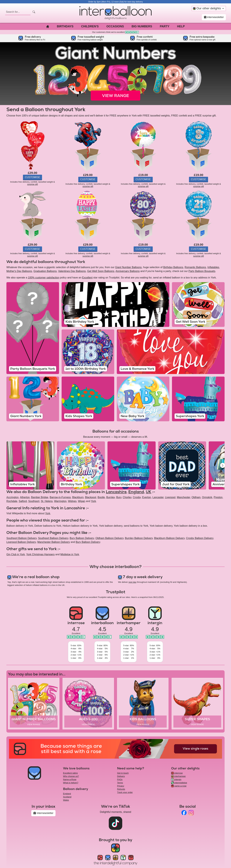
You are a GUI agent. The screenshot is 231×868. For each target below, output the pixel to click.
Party (165, 26)
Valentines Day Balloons (72, 271)
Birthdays (65, 26)
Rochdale (12, 501)
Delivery (121, 776)
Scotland (67, 797)
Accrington (13, 497)
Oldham (196, 497)
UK (149, 492)
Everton (147, 497)
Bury (119, 497)
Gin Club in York (16, 554)
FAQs (120, 779)
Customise (32, 177)
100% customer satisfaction (44, 278)
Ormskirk (207, 497)
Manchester (183, 497)
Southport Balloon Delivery (21, 538)
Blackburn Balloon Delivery (169, 538)
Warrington (60, 501)
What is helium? (71, 783)
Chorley (127, 497)
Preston (218, 497)
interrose (177, 773)
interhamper (178, 776)
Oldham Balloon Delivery (109, 538)
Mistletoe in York (70, 554)
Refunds (121, 789)
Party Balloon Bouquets (202, 271)
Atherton (25, 497)
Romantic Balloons (195, 267)
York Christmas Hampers (40, 554)
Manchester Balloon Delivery (54, 542)
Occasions (115, 26)
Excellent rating (70, 773)
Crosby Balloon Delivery (200, 538)
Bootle (101, 497)
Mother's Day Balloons (19, 271)
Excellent (87, 278)
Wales (66, 800)
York (93, 501)
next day (132, 582)
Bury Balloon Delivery (82, 538)
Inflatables (213, 267)
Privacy (121, 786)
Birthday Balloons (173, 267)
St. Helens (47, 501)
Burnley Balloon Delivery (139, 538)
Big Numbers (142, 26)
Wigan (82, 501)
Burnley (111, 497)
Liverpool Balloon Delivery (21, 542)
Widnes (72, 501)
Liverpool (170, 497)
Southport (34, 501)
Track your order (125, 792)
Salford (23, 501)
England (136, 492)
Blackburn (78, 497)
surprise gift (32, 184)
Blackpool (91, 497)
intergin (176, 779)
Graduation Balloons (45, 271)
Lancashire (116, 492)
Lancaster (158, 497)
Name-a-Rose (70, 779)
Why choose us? (71, 776)
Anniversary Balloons (128, 271)
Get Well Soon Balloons (101, 271)
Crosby (137, 497)
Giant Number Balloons (128, 267)
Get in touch (123, 773)
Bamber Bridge (40, 497)
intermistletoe (179, 783)
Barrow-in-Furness (60, 497)
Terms (120, 783)
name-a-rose (179, 786)
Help (181, 26)
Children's (90, 26)
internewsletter (214, 17)
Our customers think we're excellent (116, 32)
